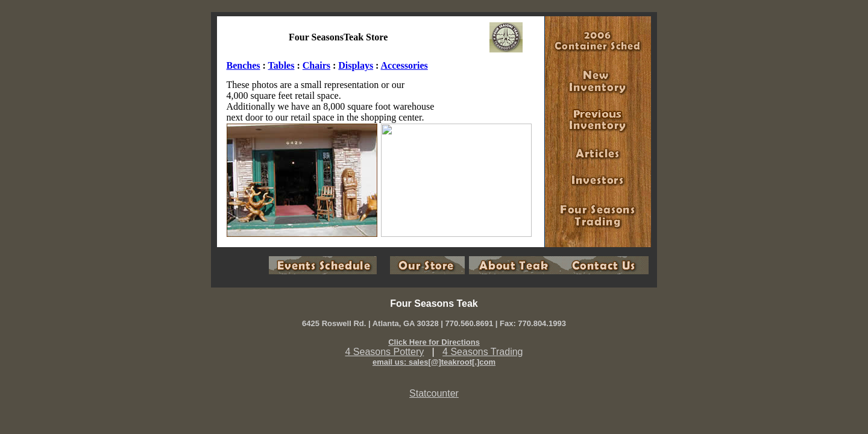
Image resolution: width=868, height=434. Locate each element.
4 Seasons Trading (483, 352)
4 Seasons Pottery (385, 352)
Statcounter (434, 393)
